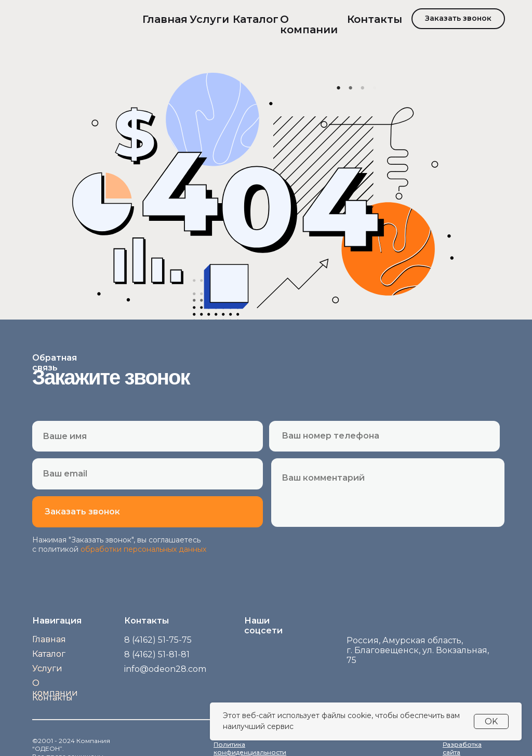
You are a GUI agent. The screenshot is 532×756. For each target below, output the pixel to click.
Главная (165, 19)
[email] (148, 473)
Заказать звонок (458, 18)
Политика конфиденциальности (250, 748)
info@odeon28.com (165, 669)
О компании (309, 24)
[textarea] (388, 496)
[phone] (387, 435)
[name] (148, 436)
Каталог (256, 19)
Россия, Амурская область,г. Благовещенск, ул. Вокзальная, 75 (418, 650)
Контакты (375, 19)
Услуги (209, 19)
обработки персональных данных (143, 549)
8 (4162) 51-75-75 (158, 640)
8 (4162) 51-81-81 (157, 654)
